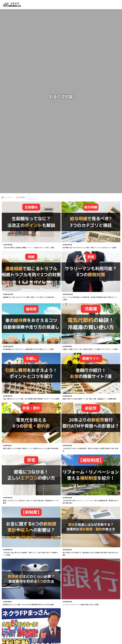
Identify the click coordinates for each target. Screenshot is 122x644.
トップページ (7, 197)
